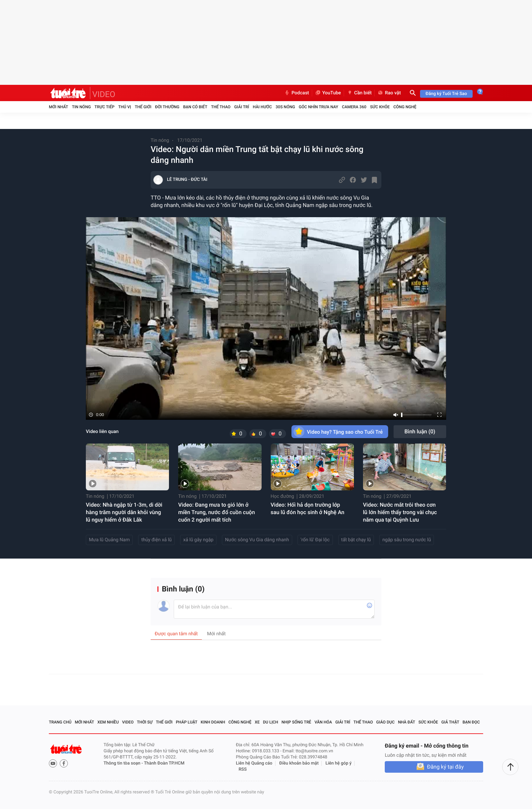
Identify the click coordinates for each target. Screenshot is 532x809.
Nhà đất (407, 722)
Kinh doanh (213, 722)
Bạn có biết (195, 107)
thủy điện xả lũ (156, 540)
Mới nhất (59, 107)
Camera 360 (354, 107)
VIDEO (104, 94)
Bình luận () (420, 431)
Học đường (282, 496)
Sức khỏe (380, 107)
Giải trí (242, 107)
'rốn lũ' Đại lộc (315, 540)
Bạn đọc (471, 722)
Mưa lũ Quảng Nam (109, 540)
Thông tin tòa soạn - (124, 763)
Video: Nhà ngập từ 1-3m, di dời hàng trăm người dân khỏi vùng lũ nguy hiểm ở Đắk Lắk (124, 512)
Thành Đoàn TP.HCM (164, 763)
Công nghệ (405, 107)
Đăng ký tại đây (445, 767)
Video (128, 722)
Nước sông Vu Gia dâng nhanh (257, 540)
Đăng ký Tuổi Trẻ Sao (446, 94)
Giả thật (450, 722)
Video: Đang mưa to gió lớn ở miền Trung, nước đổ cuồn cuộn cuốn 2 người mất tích (216, 512)
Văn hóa (323, 722)
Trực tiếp (105, 107)
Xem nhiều (108, 722)
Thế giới (143, 107)
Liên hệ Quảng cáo (254, 763)
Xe (257, 722)
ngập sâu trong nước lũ (407, 540)
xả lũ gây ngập (198, 540)
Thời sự (145, 722)
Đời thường (167, 107)
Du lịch (271, 722)
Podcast (297, 93)
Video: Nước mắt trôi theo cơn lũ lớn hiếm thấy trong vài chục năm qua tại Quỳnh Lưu (400, 512)
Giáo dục (385, 722)
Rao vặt (389, 93)
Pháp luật (187, 722)
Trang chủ (60, 722)
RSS (243, 769)
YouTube (328, 93)
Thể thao (221, 107)
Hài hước (262, 107)
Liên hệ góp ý (338, 763)
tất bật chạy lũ (356, 540)
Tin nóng (81, 107)
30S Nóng (285, 107)
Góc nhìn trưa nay (319, 107)
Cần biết (359, 93)
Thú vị (125, 107)
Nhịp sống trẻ (297, 722)
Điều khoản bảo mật (299, 763)
